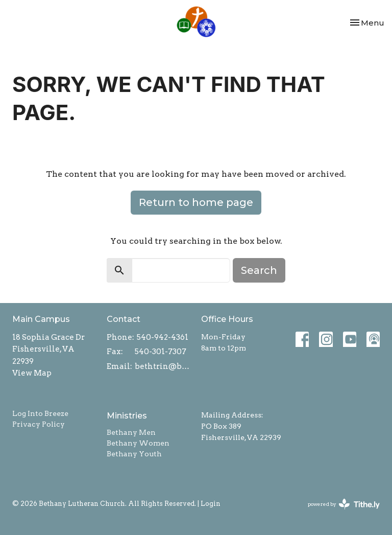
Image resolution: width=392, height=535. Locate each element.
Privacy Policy (39, 424)
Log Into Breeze (40, 413)
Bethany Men (131, 432)
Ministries (127, 416)
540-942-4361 (163, 337)
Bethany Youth (134, 454)
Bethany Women (138, 443)
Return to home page (196, 202)
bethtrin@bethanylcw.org (163, 366)
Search (259, 270)
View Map (32, 373)
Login (211, 504)
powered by (344, 504)
